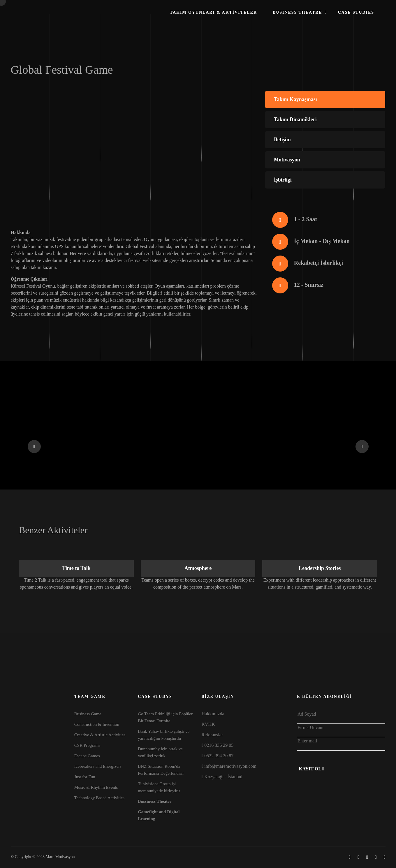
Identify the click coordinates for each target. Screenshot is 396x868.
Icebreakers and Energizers (98, 766)
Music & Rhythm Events (96, 787)
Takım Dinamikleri (295, 119)
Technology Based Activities (99, 798)
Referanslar (212, 735)
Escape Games (87, 756)
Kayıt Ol (311, 769)
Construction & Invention (97, 724)
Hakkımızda (213, 714)
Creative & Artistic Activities (100, 735)
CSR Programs (87, 745)
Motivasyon (287, 160)
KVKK (208, 724)
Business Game (88, 714)
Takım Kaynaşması (295, 99)
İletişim (282, 140)
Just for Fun (85, 777)
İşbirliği (283, 180)
